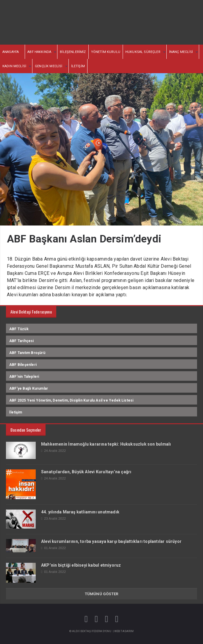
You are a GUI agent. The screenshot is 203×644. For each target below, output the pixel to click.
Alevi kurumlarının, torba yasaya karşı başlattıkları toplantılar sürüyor (111, 541)
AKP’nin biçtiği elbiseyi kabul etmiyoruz (81, 565)
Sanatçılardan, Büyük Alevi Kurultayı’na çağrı (86, 472)
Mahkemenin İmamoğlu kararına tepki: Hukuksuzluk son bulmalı (106, 444)
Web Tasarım (124, 631)
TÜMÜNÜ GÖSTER (102, 594)
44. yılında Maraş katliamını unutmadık (80, 512)
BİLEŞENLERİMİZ (73, 52)
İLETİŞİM (78, 66)
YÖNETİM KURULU (106, 52)
